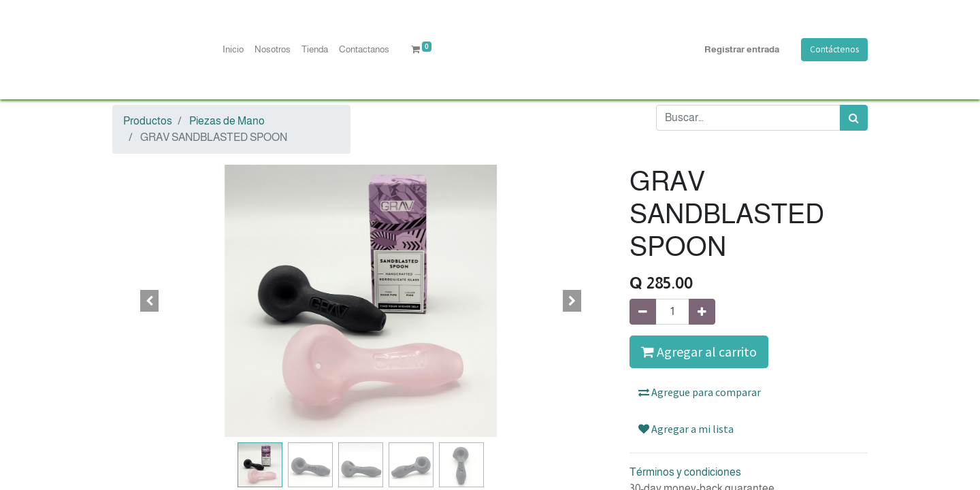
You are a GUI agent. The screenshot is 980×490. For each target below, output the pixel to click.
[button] (150, 301)
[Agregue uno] (702, 312)
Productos (148, 121)
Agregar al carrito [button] (699, 352)
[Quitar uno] (643, 312)
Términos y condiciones (685, 472)
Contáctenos (834, 49)
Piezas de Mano (227, 121)
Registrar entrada (742, 49)
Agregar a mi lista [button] (686, 429)
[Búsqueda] (854, 118)
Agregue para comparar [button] (700, 392)
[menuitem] (233, 50)
